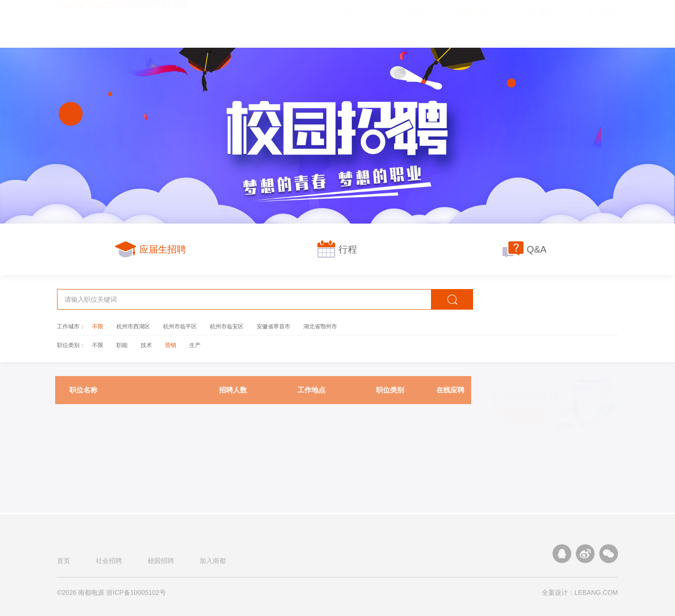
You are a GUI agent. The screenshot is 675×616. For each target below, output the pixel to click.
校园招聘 (161, 563)
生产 (195, 345)
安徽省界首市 (273, 326)
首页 (64, 563)
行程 (337, 249)
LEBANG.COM (596, 595)
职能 (122, 345)
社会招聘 (109, 563)
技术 (146, 345)
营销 (171, 345)
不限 (98, 326)
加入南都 (213, 563)
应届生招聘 (151, 249)
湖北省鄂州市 (320, 326)
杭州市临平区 (180, 326)
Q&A (524, 249)
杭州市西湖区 (133, 326)
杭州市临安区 (227, 326)
